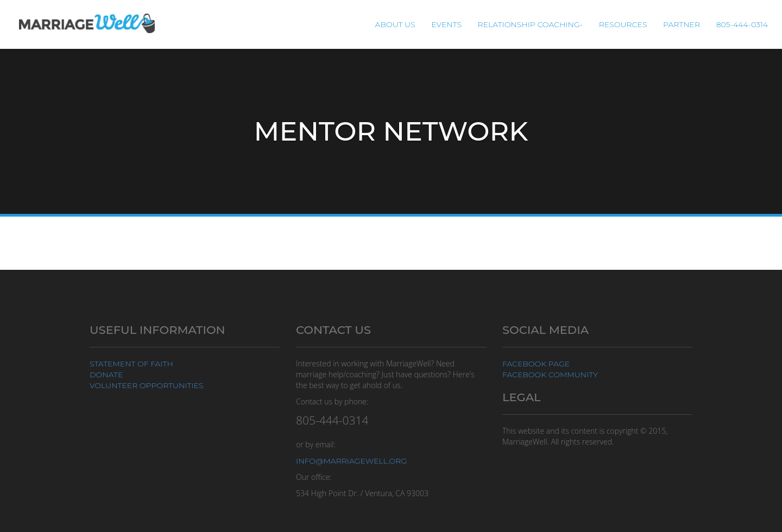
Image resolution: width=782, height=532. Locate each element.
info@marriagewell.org (351, 461)
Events (446, 24)
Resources (623, 24)
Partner (682, 24)
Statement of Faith (131, 364)
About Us (395, 24)
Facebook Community (550, 375)
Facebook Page (536, 364)
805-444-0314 (742, 24)
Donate (106, 375)
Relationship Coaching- (531, 24)
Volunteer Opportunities (146, 385)
